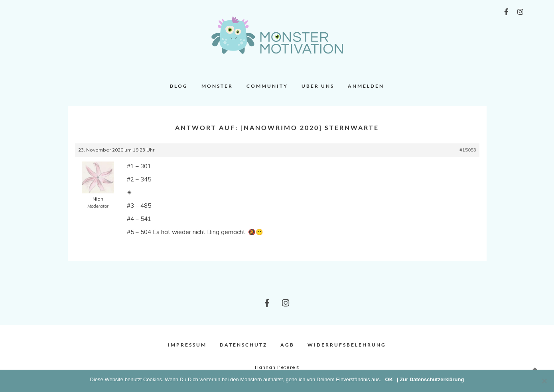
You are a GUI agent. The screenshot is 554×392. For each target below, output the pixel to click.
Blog (179, 86)
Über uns (318, 86)
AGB (287, 345)
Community (267, 86)
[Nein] (544, 381)
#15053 (468, 150)
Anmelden (366, 86)
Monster (217, 86)
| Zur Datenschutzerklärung (430, 379)
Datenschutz (243, 345)
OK (389, 379)
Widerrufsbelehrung (347, 345)
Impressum (187, 345)
